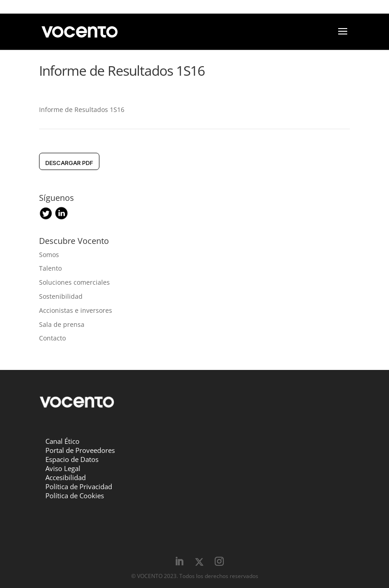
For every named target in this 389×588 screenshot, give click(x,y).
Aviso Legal (63, 468)
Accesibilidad (66, 477)
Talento (50, 268)
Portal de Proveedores (80, 450)
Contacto (52, 338)
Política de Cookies (75, 496)
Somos (49, 255)
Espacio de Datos (72, 459)
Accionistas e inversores (76, 310)
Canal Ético (62, 441)
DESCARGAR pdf (69, 163)
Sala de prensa (62, 324)
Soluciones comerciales (74, 282)
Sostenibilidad (61, 296)
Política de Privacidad (79, 486)
